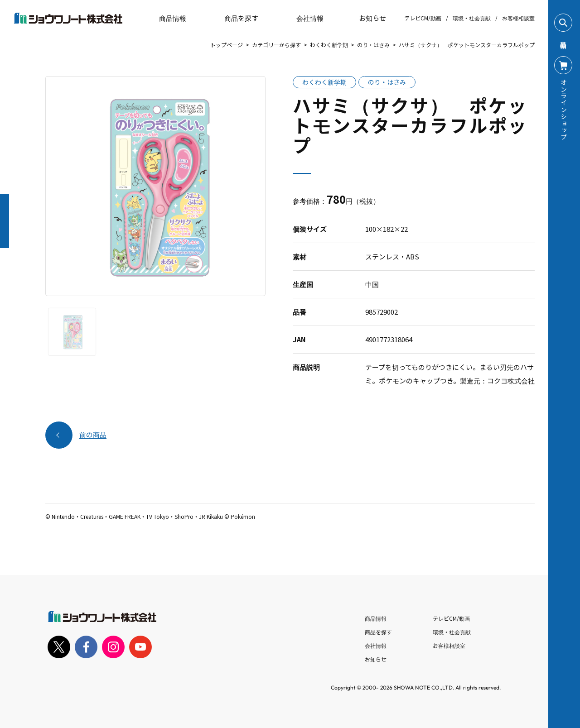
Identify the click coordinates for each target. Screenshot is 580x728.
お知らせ (366, 18)
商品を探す (234, 18)
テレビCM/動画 (423, 18)
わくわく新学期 (329, 45)
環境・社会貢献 (472, 18)
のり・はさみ (373, 45)
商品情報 (376, 618)
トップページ (227, 45)
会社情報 (376, 645)
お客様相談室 (518, 18)
